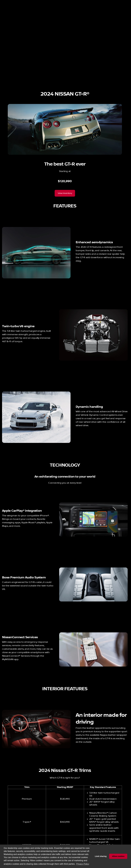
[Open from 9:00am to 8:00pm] (100, 2)
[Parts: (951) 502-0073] (59, 2)
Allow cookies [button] (118, 856)
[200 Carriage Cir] (121, 2)
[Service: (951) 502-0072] (41, 2)
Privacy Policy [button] (83, 864)
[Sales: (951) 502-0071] (76, 2)
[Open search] (99, 9)
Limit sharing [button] (101, 856)
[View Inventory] (65, 206)
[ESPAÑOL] (19, 2)
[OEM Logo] (7, 9)
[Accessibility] (7, 2)
